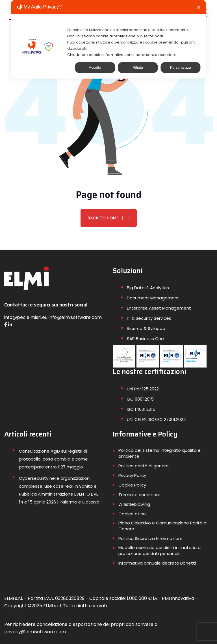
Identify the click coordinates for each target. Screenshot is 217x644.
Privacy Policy (132, 475)
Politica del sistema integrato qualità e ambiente (160, 453)
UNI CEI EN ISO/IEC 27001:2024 (156, 419)
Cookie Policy (132, 485)
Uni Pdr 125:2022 (143, 389)
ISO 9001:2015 (140, 399)
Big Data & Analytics (148, 288)
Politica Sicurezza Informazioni (150, 538)
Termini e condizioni (139, 495)
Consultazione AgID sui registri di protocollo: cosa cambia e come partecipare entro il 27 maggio (53, 459)
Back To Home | (109, 218)
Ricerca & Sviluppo (146, 328)
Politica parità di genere (144, 466)
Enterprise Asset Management (159, 308)
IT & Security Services (149, 318)
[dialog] (108, 39)
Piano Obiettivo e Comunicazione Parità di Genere (163, 526)
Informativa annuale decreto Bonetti (157, 563)
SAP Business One (145, 339)
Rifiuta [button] (138, 67)
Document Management (153, 298)
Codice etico (132, 514)
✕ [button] (199, 7)
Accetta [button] (95, 67)
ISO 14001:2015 (141, 409)
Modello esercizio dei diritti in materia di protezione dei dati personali (160, 550)
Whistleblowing (134, 504)
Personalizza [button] (181, 67)
